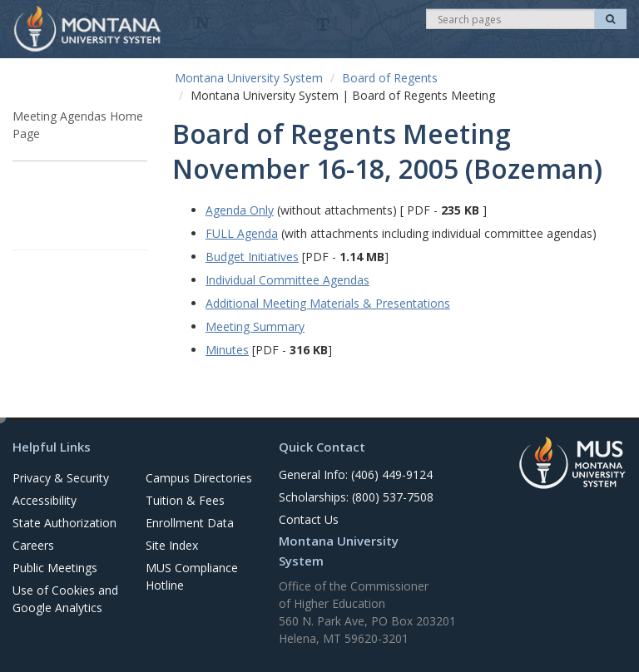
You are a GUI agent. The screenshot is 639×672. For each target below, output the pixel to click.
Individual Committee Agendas (287, 280)
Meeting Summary (255, 326)
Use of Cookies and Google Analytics (65, 599)
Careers (33, 545)
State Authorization (64, 523)
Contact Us (309, 519)
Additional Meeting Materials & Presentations (328, 303)
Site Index (172, 545)
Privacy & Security (61, 478)
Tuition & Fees (185, 500)
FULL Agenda (242, 233)
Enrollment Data (190, 523)
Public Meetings (55, 568)
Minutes (227, 350)
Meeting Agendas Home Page (78, 125)
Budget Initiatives (252, 257)
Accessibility (45, 500)
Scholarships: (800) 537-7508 (356, 497)
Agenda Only (240, 210)
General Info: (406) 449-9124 (356, 474)
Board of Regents (390, 78)
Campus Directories (199, 478)
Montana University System (249, 78)
